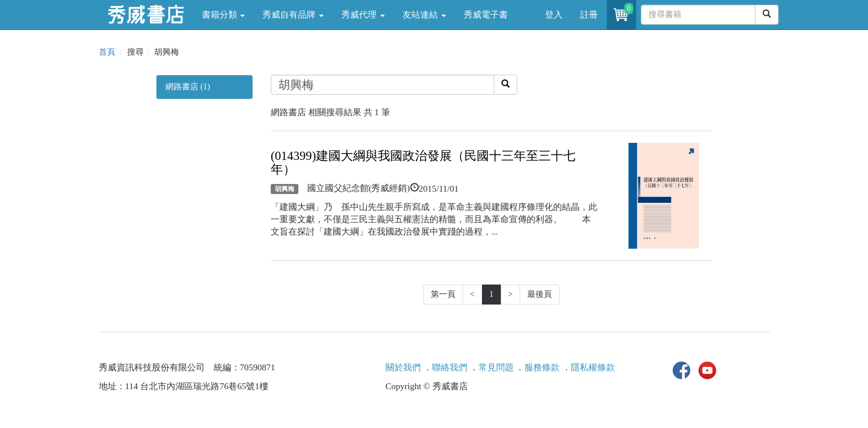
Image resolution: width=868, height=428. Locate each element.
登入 (554, 15)
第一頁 (443, 294)
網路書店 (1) (188, 87)
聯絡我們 (450, 367)
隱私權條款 (593, 367)
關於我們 (403, 367)
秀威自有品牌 (293, 15)
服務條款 (542, 367)
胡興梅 (285, 189)
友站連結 (424, 15)
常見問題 (496, 367)
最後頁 (540, 294)
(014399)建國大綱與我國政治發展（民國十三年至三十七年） (423, 163)
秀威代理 (363, 15)
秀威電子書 (486, 15)
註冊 (589, 15)
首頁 (107, 52)
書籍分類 (224, 15)
